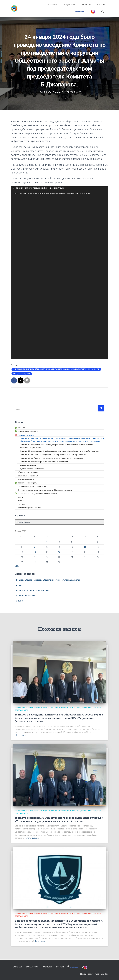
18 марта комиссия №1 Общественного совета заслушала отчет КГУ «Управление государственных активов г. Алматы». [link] (59, 819)
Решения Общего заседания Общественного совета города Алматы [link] (48, 580)
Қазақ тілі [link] (86, 5)
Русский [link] (101, 5)
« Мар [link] (17, 566)
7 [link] (35, 547)
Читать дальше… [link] (23, 735)
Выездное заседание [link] (22, 374)
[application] (59, 273)
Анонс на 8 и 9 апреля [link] (26, 596)
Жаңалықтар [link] (70, 5)
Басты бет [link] (53, 5)
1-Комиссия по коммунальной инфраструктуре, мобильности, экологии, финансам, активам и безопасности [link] (56, 369)
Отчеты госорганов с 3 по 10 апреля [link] (33, 590)
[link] (14, 8)
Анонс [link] (19, 585)
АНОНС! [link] (20, 601)
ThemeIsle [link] (104, 974)
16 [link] (59, 552)
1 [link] (47, 542)
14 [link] (35, 552)
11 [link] (85, 547)
